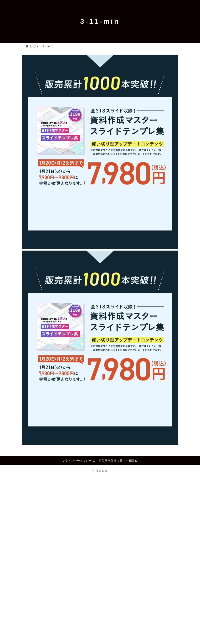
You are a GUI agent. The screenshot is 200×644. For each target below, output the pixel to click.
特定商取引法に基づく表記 (117, 461)
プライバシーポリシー (77, 461)
